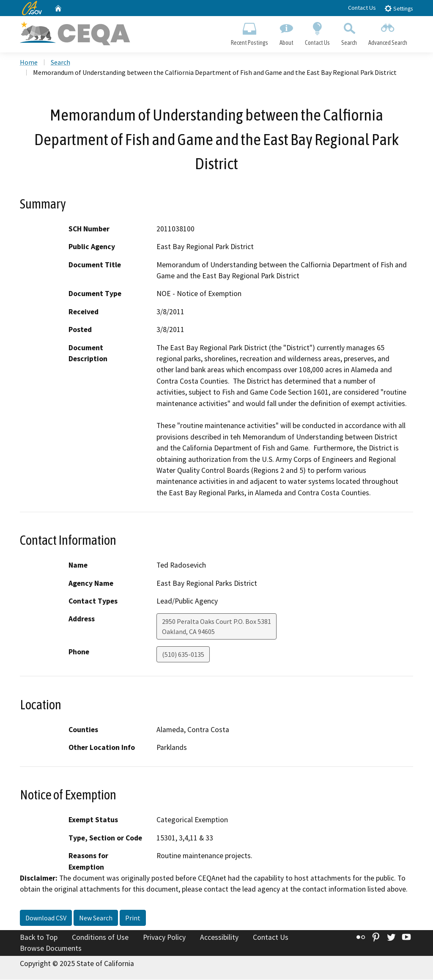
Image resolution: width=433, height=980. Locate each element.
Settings (399, 8)
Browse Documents (51, 949)
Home (29, 63)
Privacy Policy (164, 938)
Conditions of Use (100, 938)
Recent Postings (249, 32)
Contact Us (362, 8)
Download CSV (46, 919)
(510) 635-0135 (183, 655)
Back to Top (39, 938)
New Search (96, 919)
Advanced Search (388, 32)
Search (349, 32)
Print (133, 919)
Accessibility (219, 938)
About (286, 32)
